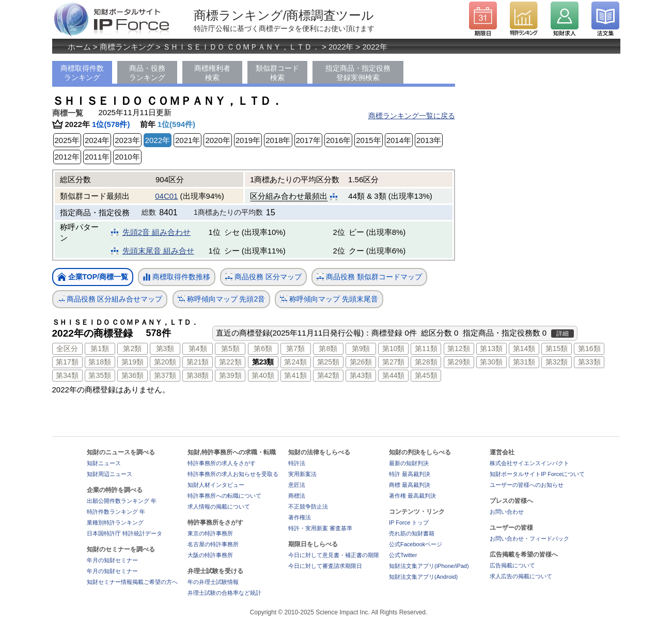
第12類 (459, 348)
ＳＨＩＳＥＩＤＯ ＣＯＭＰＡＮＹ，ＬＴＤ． (241, 47)
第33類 (589, 362)
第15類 (557, 348)
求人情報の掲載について (219, 506)
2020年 (217, 140)
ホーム (79, 47)
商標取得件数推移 (177, 277)
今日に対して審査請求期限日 (325, 566)
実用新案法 (302, 474)
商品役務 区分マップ (263, 277)
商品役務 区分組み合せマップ (110, 299)
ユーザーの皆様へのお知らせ (527, 485)
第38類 (198, 375)
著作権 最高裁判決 (412, 496)
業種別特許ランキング (115, 522)
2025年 (67, 140)
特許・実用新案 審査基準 (320, 528)
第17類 (67, 362)
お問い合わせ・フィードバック (529, 538)
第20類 (165, 362)
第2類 (132, 348)
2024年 (97, 140)
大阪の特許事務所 (210, 555)
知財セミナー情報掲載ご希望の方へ (132, 582)
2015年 (368, 140)
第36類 (133, 375)
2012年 (67, 157)
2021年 (187, 140)
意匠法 (297, 485)
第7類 (295, 348)
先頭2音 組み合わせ (157, 232)
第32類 (557, 362)
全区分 (67, 348)
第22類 (230, 362)
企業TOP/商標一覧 (93, 278)
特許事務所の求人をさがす (222, 463)
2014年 (399, 140)
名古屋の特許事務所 (213, 544)
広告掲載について (512, 565)
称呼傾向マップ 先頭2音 (222, 299)
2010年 (127, 157)
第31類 (524, 362)
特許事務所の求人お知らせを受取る (233, 474)
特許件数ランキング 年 (116, 512)
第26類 (361, 362)
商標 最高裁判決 (410, 485)
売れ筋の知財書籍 (412, 533)
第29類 (459, 362)
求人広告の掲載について (521, 576)
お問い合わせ (507, 512)
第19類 (133, 362)
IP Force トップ (409, 522)
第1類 (100, 348)
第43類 (361, 375)
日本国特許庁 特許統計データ (124, 533)
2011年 (97, 157)
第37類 (165, 375)
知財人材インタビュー (216, 485)
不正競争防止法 (308, 506)
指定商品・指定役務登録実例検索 (358, 73)
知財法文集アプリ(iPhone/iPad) (429, 566)
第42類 (329, 375)
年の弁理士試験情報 (213, 582)
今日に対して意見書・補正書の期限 (334, 555)
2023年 (127, 140)
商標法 (297, 496)
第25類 (329, 362)
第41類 (295, 375)
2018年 (278, 140)
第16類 (589, 348)
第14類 (524, 348)
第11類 (426, 348)
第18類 (100, 362)
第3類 (165, 348)
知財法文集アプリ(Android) (423, 577)
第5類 (230, 348)
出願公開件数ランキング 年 (122, 501)
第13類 (491, 348)
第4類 (198, 348)
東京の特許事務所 (210, 533)
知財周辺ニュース (110, 474)
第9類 (361, 348)
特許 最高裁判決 (410, 474)
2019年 (248, 140)
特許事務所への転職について (224, 496)
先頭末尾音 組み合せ (158, 251)
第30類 (491, 362)
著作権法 (300, 517)
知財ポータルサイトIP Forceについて (537, 474)
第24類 (295, 362)
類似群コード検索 (277, 73)
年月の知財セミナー (112, 560)
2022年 (341, 47)
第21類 (198, 362)
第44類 (394, 375)
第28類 (426, 362)
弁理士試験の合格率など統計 (224, 593)
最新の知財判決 (409, 463)
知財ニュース (104, 463)
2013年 (429, 140)
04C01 (166, 196)
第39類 (230, 375)
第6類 (263, 348)
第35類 (100, 375)
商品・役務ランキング (147, 73)
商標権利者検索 (212, 73)
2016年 (338, 140)
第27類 (394, 362)
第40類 (263, 375)
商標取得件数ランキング (82, 73)
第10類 (394, 348)
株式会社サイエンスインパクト (529, 463)
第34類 (67, 375)
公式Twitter (403, 555)
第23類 (263, 362)
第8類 (328, 348)
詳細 (562, 334)
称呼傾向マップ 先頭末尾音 (329, 299)
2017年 (308, 140)
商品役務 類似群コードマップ (369, 277)
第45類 (426, 375)
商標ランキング (127, 47)
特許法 (297, 463)
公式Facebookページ (416, 544)
